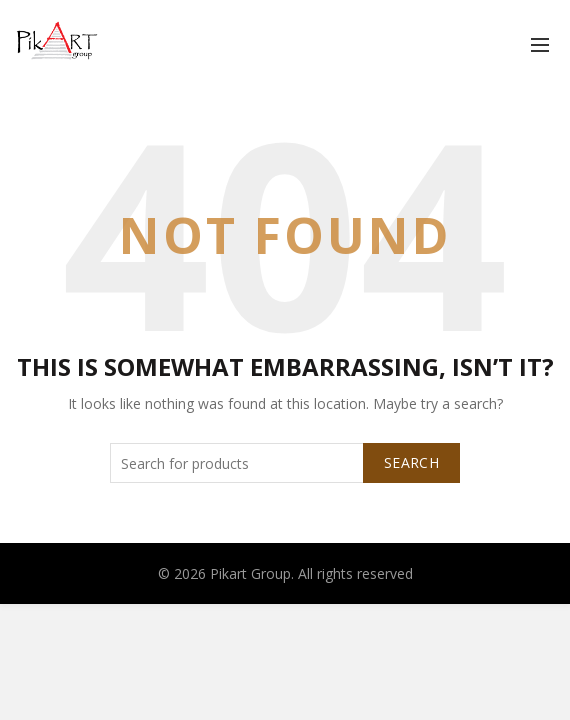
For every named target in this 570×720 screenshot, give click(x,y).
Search (411, 462)
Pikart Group (250, 573)
